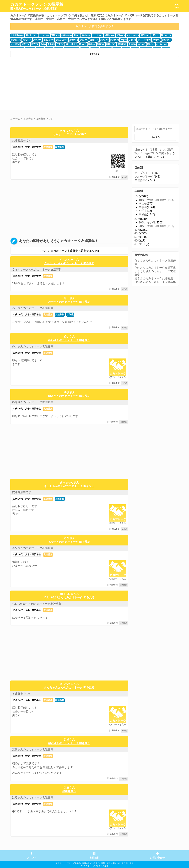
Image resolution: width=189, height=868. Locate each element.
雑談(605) (86, 35)
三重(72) (60, 44)
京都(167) (74, 40)
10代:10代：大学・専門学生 (27, 147)
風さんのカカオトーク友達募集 (154, 278)
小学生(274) (16, 40)
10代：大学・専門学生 (153, 200)
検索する (155, 137)
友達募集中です (22, 140)
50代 (137, 237)
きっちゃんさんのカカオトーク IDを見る (69, 486)
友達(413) (121, 35)
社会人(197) (48, 40)
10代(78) (26, 44)
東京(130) (104, 40)
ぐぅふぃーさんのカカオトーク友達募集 (37, 269)
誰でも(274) (166, 35)
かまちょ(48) (162, 44)
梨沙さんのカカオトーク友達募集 (33, 749)
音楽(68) (92, 44)
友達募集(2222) (17, 35)
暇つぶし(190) (62, 40)
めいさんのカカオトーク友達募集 (33, 346)
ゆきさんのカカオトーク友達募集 (33, 402)
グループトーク (144, 177)
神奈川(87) (167, 40)
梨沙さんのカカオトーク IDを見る (69, 743)
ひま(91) (132, 40)
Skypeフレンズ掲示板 (156, 153)
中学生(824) (67, 35)
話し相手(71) (71, 44)
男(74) (43, 44)
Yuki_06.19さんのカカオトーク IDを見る (69, 598)
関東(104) (115, 40)
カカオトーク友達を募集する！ (95, 26)
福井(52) (151, 44)
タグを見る (94, 54)
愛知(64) (132, 44)
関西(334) (145, 35)
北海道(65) (122, 44)
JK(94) (124, 40)
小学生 (143, 211)
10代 (137, 196)
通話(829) (55, 35)
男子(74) (35, 44)
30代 (137, 230)
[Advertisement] (52, 85)
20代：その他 (147, 223)
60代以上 (140, 244)
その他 (143, 204)
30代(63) (141, 44)
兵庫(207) (37, 40)
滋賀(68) (101, 44)
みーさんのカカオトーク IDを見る (69, 302)
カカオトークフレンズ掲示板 (37, 6)
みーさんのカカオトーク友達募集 (33, 308)
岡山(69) (83, 44)
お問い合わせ (157, 858)
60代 (137, 241)
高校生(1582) (31, 35)
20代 (137, 219)
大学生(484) (109, 35)
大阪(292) (155, 35)
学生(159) (84, 40)
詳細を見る (69, 791)
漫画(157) (94, 40)
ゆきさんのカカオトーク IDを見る (69, 396)
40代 (137, 233)
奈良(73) (51, 44)
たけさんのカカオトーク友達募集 (155, 268)
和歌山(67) (111, 44)
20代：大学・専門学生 (153, 226)
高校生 (143, 214)
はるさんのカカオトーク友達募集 (33, 797)
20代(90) (156, 40)
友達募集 (48, 147)
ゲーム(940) (44, 35)
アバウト (31, 858)
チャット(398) (133, 35)
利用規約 (94, 858)
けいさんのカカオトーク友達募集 (155, 282)
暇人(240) (27, 40)
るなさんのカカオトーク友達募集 (33, 548)
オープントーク (144, 173)
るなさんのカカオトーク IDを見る (69, 542)
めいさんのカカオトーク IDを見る (69, 340)
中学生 (143, 207)
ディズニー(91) (144, 40)
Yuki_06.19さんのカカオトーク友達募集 (37, 604)
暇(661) (77, 35)
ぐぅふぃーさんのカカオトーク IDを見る (69, 263)
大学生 (70, 315)
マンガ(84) (15, 44)
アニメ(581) (97, 35)
